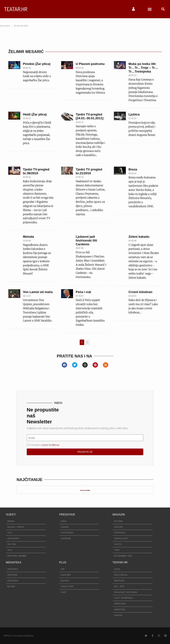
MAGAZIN (119, 515)
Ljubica (134, 114)
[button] (150, 9)
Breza (133, 169)
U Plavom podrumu (90, 64)
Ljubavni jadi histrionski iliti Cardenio (86, 240)
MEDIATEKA (14, 562)
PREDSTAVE (67, 515)
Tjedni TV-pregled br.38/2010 (36, 171)
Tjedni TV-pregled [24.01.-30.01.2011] (90, 116)
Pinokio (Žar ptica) (37, 64)
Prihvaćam (44, 445)
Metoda (28, 237)
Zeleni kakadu (139, 237)
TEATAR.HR (16, 9)
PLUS (63, 562)
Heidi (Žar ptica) (35, 114)
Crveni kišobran (140, 292)
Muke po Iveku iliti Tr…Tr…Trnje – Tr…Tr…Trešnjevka (143, 68)
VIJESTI (11, 515)
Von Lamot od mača (38, 292)
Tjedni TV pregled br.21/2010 (89, 171)
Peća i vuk (83, 292)
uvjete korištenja (50, 445)
